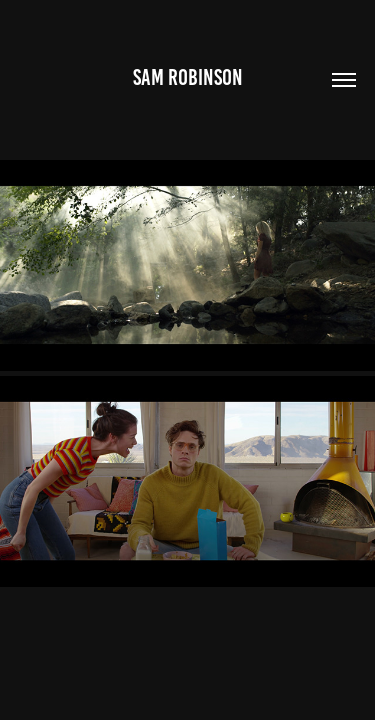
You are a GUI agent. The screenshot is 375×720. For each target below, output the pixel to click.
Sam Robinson (188, 77)
